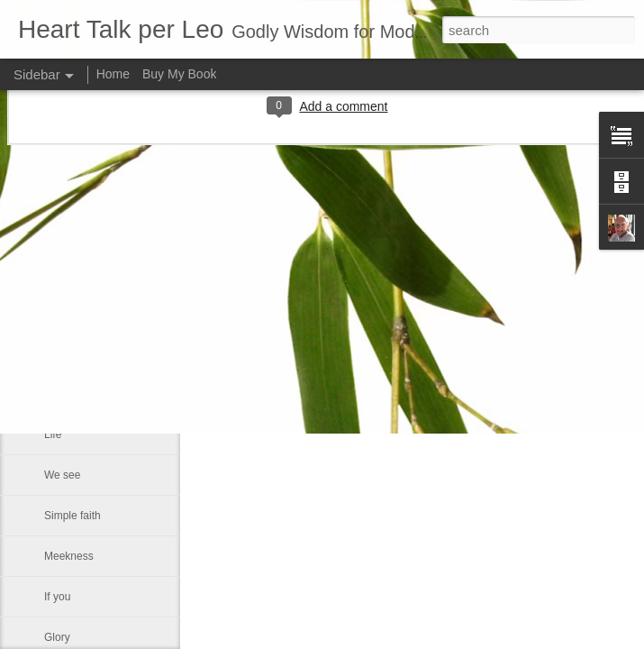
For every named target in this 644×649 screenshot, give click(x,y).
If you (57, 597)
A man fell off (75, 394)
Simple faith (73, 516)
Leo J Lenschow (483, 257)
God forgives (75, 313)
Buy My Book (179, 74)
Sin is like (67, 272)
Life (53, 434)
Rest (55, 353)
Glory (57, 637)
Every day (68, 191)
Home (113, 74)
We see (62, 475)
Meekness (69, 556)
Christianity (71, 232)
